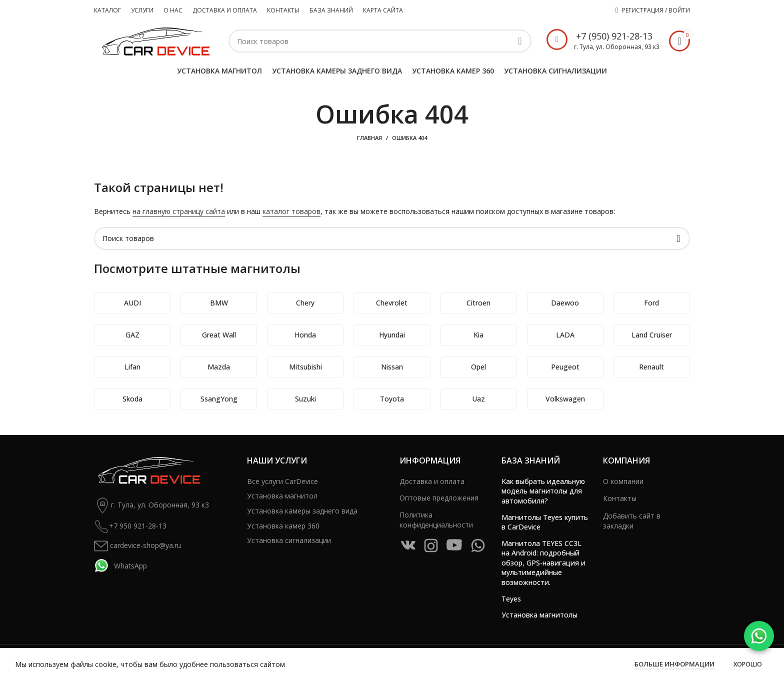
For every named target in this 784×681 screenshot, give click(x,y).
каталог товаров (291, 211)
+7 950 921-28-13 (130, 526)
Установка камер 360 (283, 526)
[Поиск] (380, 41)
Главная (369, 138)
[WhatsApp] (759, 636)
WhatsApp (120, 565)
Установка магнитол (282, 496)
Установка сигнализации (289, 540)
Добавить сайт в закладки (632, 521)
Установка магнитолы (539, 615)
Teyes (511, 599)
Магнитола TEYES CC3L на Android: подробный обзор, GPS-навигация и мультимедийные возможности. (543, 563)
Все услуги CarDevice (282, 481)
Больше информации (674, 664)
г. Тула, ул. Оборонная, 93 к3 (151, 505)
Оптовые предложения (439, 498)
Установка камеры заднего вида (302, 511)
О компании (623, 481)
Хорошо (748, 664)
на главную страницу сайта (179, 211)
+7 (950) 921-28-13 (614, 36)
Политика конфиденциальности (436, 520)
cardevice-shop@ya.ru (137, 546)
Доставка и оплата (432, 481)
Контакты (620, 498)
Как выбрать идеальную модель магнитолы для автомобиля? (543, 491)
